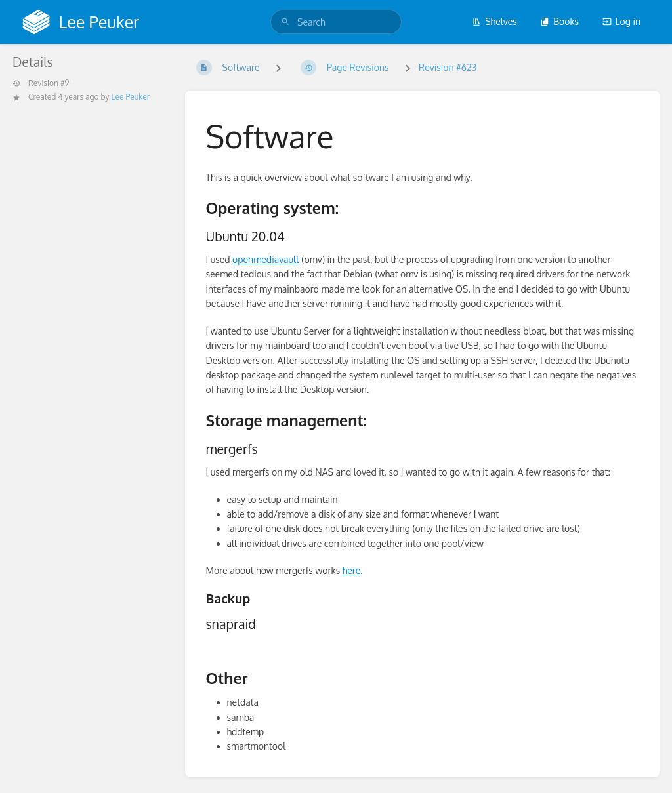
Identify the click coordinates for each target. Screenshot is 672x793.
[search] (336, 22)
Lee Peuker (131, 97)
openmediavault (266, 259)
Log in (621, 21)
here (352, 570)
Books (559, 21)
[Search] (285, 22)
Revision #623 (448, 67)
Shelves (494, 21)
